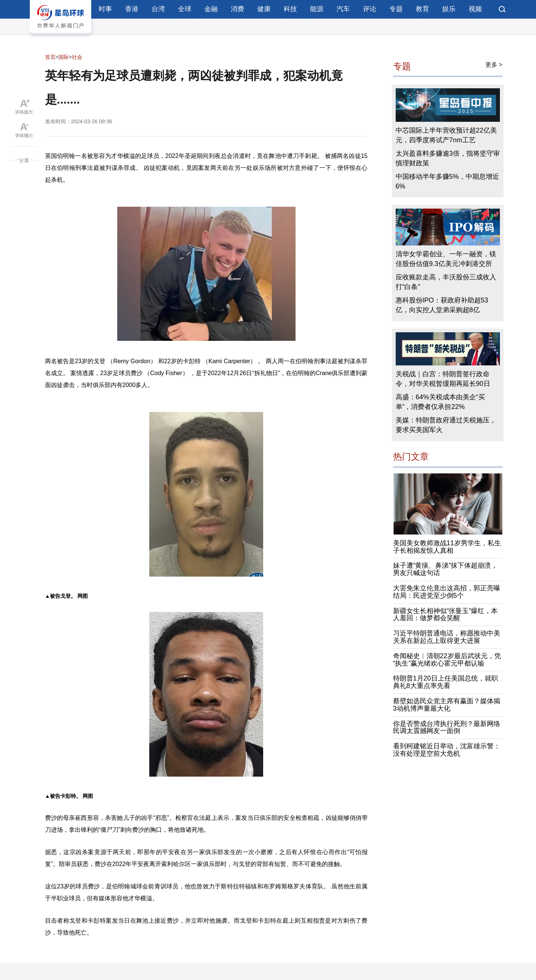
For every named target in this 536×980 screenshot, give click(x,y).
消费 (237, 9)
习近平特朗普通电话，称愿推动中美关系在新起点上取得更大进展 (447, 637)
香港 (132, 9)
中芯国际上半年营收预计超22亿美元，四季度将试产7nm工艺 (446, 135)
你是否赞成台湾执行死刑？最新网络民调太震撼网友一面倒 (447, 727)
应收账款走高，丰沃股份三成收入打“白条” (446, 282)
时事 (105, 9)
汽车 (343, 9)
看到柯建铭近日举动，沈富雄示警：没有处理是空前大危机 (447, 750)
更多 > (494, 65)
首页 (50, 57)
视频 (475, 9)
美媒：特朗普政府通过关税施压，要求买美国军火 (446, 425)
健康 (264, 9)
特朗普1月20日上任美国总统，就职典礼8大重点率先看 (446, 682)
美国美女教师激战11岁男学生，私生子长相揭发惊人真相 (447, 547)
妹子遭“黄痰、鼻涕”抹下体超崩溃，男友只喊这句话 (446, 569)
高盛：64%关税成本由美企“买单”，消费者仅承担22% (440, 402)
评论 (370, 9)
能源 (317, 9)
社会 (77, 57)
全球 (185, 9)
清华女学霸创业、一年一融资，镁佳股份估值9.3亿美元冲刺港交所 (446, 259)
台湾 (158, 9)
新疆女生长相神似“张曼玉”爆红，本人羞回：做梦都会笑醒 (446, 615)
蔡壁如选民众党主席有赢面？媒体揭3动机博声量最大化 (447, 705)
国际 (64, 57)
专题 (396, 9)
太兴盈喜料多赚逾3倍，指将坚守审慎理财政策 (448, 158)
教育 (422, 9)
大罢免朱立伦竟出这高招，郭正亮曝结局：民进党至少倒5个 (447, 592)
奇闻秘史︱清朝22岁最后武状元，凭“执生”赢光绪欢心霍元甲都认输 (447, 660)
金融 (211, 9)
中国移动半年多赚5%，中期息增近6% (447, 181)
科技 (290, 9)
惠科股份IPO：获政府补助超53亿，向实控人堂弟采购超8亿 (442, 305)
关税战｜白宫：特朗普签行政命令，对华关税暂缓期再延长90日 (443, 379)
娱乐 (449, 9)
